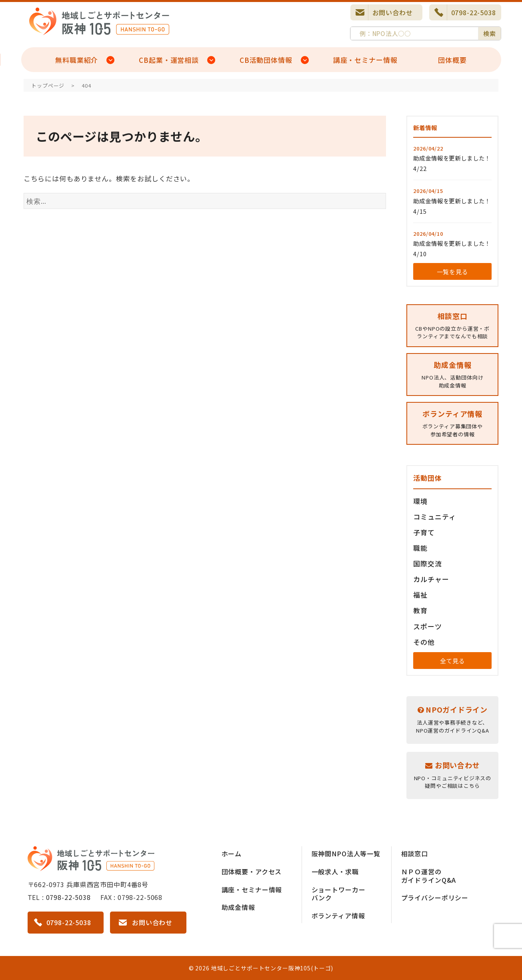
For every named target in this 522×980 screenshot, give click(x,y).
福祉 (420, 595)
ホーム (232, 853)
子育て (424, 532)
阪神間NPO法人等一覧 (346, 853)
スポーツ (427, 626)
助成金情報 (238, 907)
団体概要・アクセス (252, 872)
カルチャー (431, 579)
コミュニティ (434, 517)
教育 (420, 610)
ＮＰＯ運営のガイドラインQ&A (429, 876)
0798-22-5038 (474, 12)
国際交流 (427, 563)
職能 (420, 548)
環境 (420, 501)
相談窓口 (415, 853)
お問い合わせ (393, 12)
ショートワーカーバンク (339, 894)
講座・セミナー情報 (365, 60)
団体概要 (452, 60)
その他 (424, 642)
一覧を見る (453, 272)
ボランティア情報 (338, 916)
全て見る (453, 661)
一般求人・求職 (335, 872)
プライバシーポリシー (435, 898)
